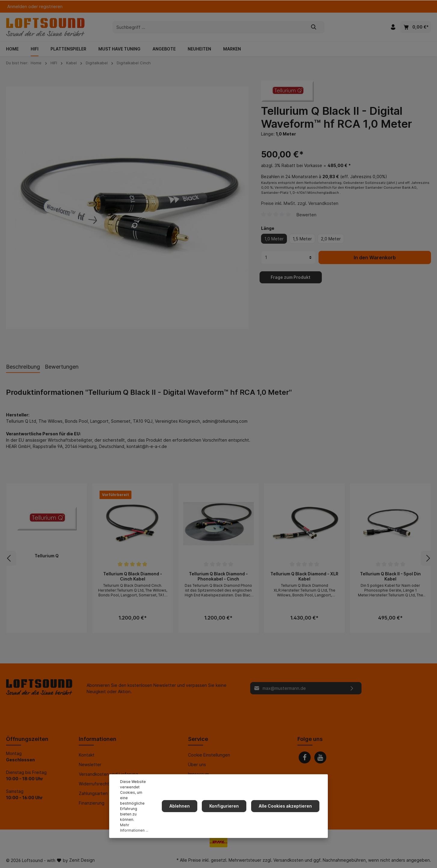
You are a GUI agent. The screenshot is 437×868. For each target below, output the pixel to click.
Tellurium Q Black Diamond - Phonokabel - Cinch (218, 576)
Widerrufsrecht (94, 784)
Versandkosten (288, 860)
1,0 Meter (274, 244)
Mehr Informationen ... (137, 828)
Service (198, 739)
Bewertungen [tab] (62, 367)
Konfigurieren (228, 811)
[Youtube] (320, 757)
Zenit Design (82, 860)
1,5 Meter (302, 244)
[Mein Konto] (393, 27)
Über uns (197, 764)
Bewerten (306, 220)
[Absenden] (352, 688)
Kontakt (87, 755)
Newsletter (90, 764)
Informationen (98, 739)
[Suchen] (314, 27)
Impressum (198, 774)
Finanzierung (92, 803)
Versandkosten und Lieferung (108, 774)
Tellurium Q (47, 556)
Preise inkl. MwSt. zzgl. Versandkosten (300, 209)
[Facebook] (305, 757)
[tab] (23, 367)
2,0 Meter (331, 244)
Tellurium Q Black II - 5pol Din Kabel (390, 576)
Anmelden (17, 6)
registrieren (51, 6)
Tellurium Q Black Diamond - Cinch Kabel (133, 576)
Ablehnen (185, 811)
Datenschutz (201, 784)
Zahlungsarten (93, 793)
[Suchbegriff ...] (208, 27)
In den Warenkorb (375, 263)
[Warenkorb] (416, 27)
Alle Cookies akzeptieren (286, 811)
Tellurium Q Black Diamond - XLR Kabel (304, 576)
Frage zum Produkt (291, 283)
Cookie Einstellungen (209, 755)
